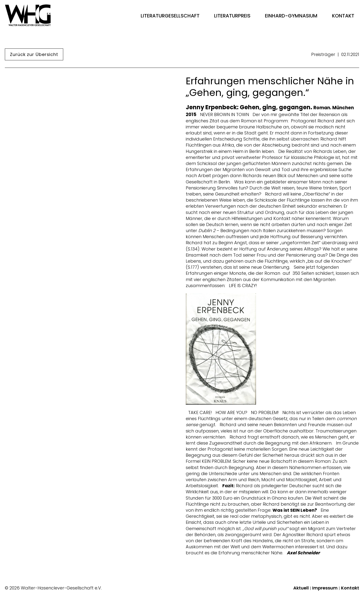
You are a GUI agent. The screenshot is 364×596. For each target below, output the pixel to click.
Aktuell (301, 588)
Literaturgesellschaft (170, 16)
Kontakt (343, 16)
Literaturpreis (232, 16)
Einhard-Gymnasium (291, 16)
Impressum (325, 588)
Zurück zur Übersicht (34, 54)
